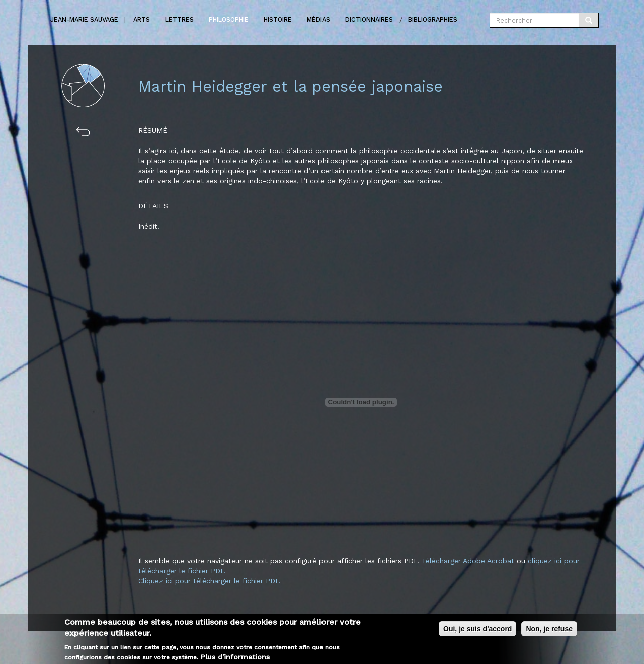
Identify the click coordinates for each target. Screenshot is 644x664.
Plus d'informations (235, 659)
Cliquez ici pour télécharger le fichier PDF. (210, 581)
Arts (142, 19)
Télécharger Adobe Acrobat (469, 561)
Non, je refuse (549, 631)
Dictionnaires (369, 19)
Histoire (278, 19)
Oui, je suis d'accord (477, 631)
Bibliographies (433, 19)
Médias (318, 19)
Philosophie (229, 19)
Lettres (179, 19)
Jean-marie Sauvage (84, 19)
